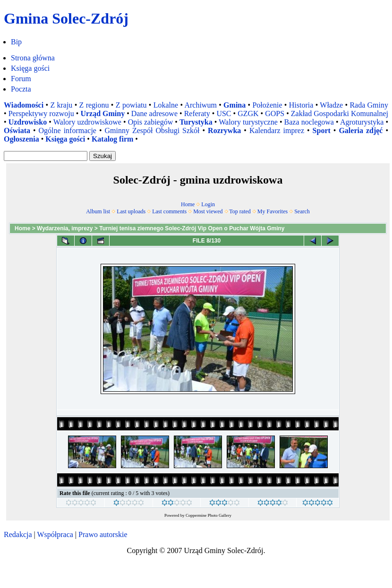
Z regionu (94, 105)
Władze (331, 105)
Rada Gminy (369, 105)
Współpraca (55, 534)
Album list (98, 211)
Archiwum (200, 105)
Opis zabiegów (151, 122)
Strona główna (33, 58)
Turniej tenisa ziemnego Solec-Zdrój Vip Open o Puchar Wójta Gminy (192, 228)
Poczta (21, 89)
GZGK (248, 113)
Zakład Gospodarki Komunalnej (340, 113)
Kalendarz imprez (277, 130)
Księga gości (30, 68)
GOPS (275, 113)
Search (302, 211)
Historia (301, 105)
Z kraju (61, 105)
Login (208, 204)
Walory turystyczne (248, 122)
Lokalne (166, 105)
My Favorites (273, 211)
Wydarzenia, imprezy (65, 228)
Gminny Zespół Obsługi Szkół (152, 130)
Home (188, 204)
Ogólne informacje (68, 130)
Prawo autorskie (103, 534)
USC (224, 113)
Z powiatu (131, 105)
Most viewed (208, 211)
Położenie (267, 105)
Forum (21, 79)
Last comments (169, 211)
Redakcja (18, 534)
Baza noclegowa (309, 122)
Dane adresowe (154, 113)
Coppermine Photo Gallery (209, 515)
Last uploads (131, 211)
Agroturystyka (362, 122)
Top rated (240, 211)
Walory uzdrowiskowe (87, 122)
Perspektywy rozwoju (41, 113)
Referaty (197, 113)
